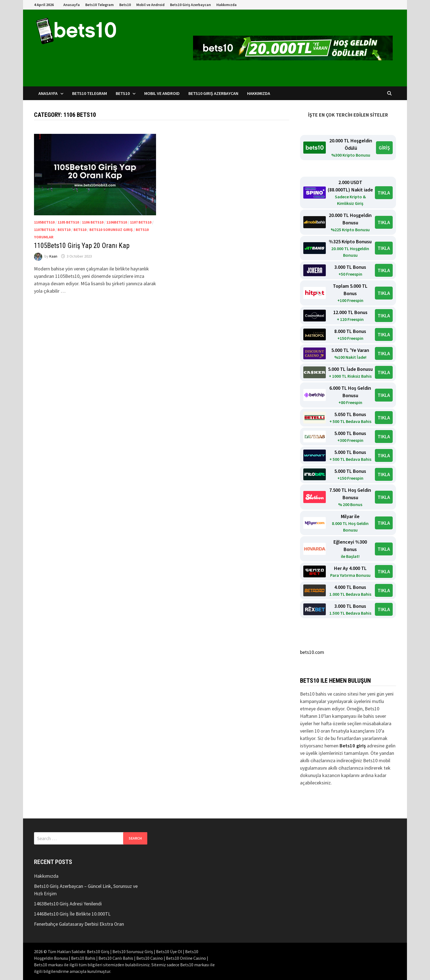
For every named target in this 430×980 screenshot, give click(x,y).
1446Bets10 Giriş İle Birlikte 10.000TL (72, 914)
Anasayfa (72, 5)
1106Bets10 (117, 222)
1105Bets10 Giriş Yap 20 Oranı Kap (82, 246)
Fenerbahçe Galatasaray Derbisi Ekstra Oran (79, 924)
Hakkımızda (227, 5)
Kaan (53, 256)
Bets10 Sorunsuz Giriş (111, 230)
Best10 (64, 230)
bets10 (80, 230)
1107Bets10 (44, 230)
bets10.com (312, 652)
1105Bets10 (44, 222)
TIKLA (384, 193)
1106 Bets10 (93, 222)
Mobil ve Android (150, 5)
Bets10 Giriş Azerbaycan (190, 5)
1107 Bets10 (141, 222)
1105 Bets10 (68, 222)
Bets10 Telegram (100, 5)
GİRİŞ (384, 148)
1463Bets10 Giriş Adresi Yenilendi (68, 904)
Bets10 (125, 5)
